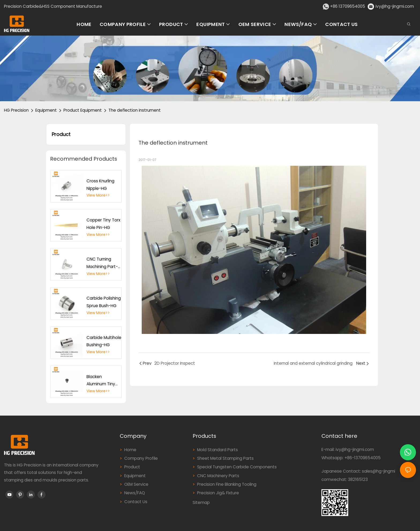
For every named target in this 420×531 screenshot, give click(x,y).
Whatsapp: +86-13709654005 (351, 458)
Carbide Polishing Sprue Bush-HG (104, 302)
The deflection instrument (135, 110)
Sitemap (201, 502)
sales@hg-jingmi (378, 471)
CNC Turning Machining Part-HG (102, 263)
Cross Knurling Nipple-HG (100, 185)
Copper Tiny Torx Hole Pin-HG (103, 224)
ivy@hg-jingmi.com (395, 6)
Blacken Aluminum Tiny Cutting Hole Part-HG (101, 381)
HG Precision (16, 110)
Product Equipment (83, 110)
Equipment (46, 110)
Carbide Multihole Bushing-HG (104, 341)
